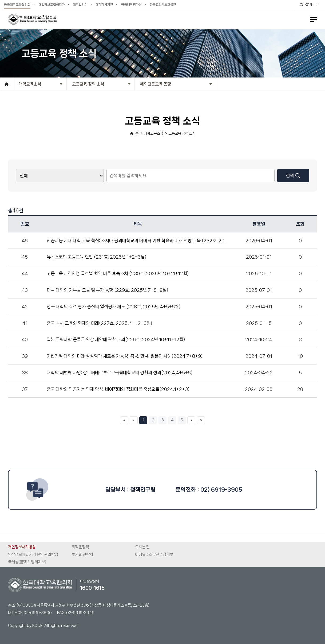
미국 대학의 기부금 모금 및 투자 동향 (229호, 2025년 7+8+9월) (107, 290)
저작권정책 (80, 547)
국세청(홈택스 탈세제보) (27, 562)
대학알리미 (80, 4)
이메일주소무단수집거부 (154, 554)
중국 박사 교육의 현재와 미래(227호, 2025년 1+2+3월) (99, 323)
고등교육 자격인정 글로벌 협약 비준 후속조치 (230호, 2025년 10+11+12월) (118, 273)
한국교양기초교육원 (163, 4)
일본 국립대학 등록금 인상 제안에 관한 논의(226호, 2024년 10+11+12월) (116, 339)
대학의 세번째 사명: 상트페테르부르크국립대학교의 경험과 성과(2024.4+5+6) (120, 373)
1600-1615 (92, 588)
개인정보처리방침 (22, 547)
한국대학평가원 (131, 4)
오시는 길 (142, 547)
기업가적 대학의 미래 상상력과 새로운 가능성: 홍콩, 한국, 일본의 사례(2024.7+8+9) (125, 356)
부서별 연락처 (82, 554)
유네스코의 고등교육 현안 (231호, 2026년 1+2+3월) (96, 257)
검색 (293, 176)
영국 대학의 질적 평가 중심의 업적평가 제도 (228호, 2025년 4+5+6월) (114, 307)
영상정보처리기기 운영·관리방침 (33, 554)
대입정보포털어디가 (52, 4)
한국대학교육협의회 (17, 4)
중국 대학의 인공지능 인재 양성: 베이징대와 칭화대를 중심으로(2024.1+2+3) (118, 389)
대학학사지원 (104, 4)
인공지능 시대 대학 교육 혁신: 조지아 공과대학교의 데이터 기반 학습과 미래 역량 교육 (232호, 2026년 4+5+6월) (151, 240)
